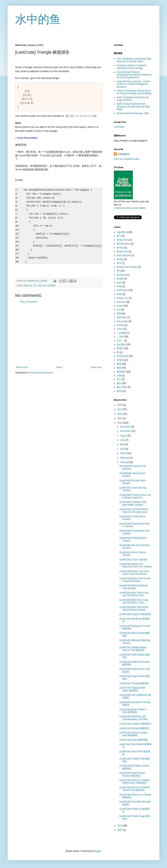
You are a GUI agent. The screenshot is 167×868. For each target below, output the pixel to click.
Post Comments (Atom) (41, 369)
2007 (120, 830)
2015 (120, 414)
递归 (119, 383)
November (126, 431)
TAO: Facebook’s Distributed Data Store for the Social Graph (134, 60)
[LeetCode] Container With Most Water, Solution (133, 503)
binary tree (122, 240)
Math (119, 294)
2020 (120, 405)
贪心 (119, 379)
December (126, 427)
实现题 (120, 360)
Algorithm (28, 282)
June (123, 440)
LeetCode (42, 282)
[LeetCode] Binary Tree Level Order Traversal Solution (134, 573)
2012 (120, 826)
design (120, 259)
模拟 (119, 368)
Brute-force (122, 252)
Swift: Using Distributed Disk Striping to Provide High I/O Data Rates (133, 107)
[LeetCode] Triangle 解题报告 (134, 683)
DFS (119, 263)
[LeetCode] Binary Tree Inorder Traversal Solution (135, 580)
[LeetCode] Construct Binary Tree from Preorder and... (134, 511)
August (124, 436)
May (123, 444)
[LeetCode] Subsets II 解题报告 (135, 724)
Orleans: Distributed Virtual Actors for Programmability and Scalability (134, 92)
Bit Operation (123, 244)
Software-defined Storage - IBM (133, 113)
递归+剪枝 (122, 387)
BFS (119, 236)
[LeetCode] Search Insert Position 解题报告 (132, 774)
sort (119, 310)
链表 (119, 391)
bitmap (120, 248)
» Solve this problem (26, 138)
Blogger (97, 851)
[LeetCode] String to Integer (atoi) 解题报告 (134, 734)
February (125, 458)
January (124, 462)
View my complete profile (126, 159)
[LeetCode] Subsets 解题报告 (134, 728)
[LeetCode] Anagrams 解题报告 (135, 614)
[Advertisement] (59, 331)
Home (59, 364)
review (120, 306)
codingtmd (123, 154)
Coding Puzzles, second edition (130, 208)
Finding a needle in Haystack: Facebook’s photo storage (132, 67)
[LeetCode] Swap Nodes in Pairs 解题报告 (133, 711)
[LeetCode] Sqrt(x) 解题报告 (134, 740)
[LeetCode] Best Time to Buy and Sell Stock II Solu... (134, 601)
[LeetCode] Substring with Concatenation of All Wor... (134, 718)
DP (35, 282)
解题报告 (121, 372)
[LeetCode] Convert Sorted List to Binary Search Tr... (135, 496)
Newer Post (22, 364)
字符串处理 (122, 356)
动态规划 (51, 282)
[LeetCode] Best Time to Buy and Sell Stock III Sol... (134, 594)
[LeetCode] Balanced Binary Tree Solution (134, 587)
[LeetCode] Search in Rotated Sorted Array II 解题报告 (135, 781)
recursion (121, 302)
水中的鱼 (38, 19)
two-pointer (122, 321)
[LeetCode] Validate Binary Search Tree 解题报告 (133, 649)
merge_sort (122, 298)
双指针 (120, 348)
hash (119, 283)
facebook (121, 275)
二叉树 (120, 337)
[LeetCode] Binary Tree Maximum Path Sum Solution (136, 565)
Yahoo (120, 329)
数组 (119, 364)
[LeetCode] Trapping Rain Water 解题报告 (133, 689)
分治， (120, 341)
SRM (119, 314)
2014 (120, 418)
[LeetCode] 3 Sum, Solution (134, 560)
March (124, 453)
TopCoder (122, 317)
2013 (120, 423)
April (123, 449)
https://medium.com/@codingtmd (131, 141)
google (120, 279)
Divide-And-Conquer (127, 267)
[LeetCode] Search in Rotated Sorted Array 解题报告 (135, 789)
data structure (124, 255)
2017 (120, 409)
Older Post (96, 364)
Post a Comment (28, 298)
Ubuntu (120, 325)
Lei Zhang (119, 127)
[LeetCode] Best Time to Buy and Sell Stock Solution (134, 608)
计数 (119, 376)
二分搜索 (121, 333)
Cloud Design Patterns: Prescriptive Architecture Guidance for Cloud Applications (134, 75)
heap (119, 286)
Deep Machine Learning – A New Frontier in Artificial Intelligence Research (133, 84)
